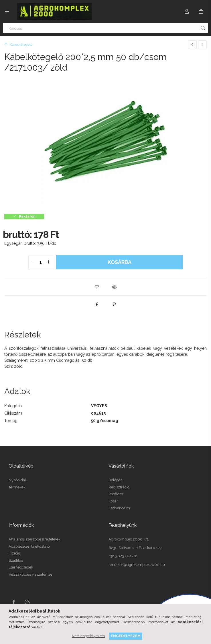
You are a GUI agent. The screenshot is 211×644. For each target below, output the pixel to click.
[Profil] (187, 11)
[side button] (7, 11)
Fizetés (15, 553)
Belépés (115, 480)
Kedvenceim (119, 508)
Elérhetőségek (21, 567)
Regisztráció (119, 487)
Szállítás (16, 560)
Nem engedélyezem (88, 636)
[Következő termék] (202, 45)
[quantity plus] (49, 262)
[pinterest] (114, 304)
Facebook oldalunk (13, 602)
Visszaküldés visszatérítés (30, 574)
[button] (97, 287)
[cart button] (201, 11)
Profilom (116, 494)
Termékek (17, 487)
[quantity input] (41, 262)
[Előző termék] (192, 45)
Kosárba (120, 262)
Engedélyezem (126, 636)
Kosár (113, 501)
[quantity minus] (33, 262)
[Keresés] (105, 28)
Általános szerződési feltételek (34, 539)
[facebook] (97, 304)
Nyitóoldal (17, 480)
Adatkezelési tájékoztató (29, 546)
